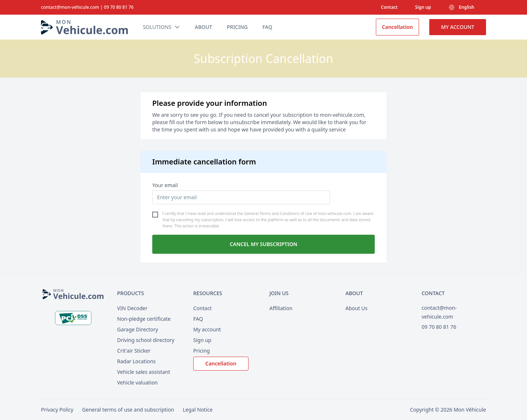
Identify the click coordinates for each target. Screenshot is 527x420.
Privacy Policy (57, 410)
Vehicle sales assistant (144, 372)
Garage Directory (138, 329)
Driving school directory (146, 340)
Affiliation (281, 308)
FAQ (198, 319)
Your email (165, 185)
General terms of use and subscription (128, 410)
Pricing (201, 351)
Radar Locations (136, 361)
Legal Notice (198, 410)
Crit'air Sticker (134, 351)
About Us (356, 308)
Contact (389, 7)
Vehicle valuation (137, 382)
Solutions (161, 27)
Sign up (423, 7)
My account (458, 27)
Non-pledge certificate (144, 319)
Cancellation (398, 27)
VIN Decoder (132, 308)
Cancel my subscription (264, 244)
